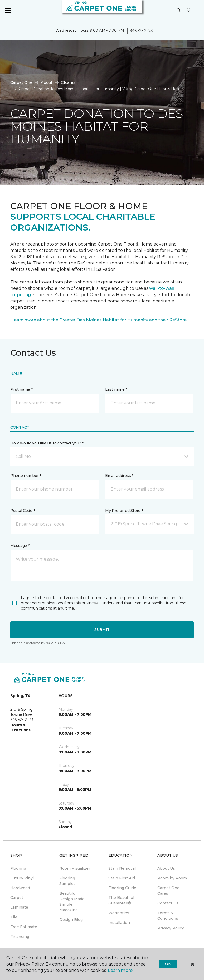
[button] (179, 11)
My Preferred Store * (124, 511)
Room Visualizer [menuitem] (75, 868)
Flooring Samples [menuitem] (67, 881)
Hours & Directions (20, 728)
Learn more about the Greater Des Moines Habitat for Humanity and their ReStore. (99, 320)
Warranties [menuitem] (119, 913)
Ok (168, 964)
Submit (102, 630)
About (47, 82)
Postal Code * (23, 511)
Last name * (116, 389)
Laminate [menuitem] (19, 907)
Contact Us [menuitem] (168, 903)
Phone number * (26, 476)
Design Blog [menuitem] (71, 920)
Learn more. (121, 970)
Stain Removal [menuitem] (122, 868)
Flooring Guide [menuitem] (122, 888)
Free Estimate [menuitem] (24, 927)
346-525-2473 (141, 31)
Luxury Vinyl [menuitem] (22, 878)
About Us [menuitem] (166, 868)
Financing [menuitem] (20, 937)
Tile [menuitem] (14, 917)
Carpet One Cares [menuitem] (168, 891)
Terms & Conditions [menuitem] (168, 916)
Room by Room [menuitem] (172, 878)
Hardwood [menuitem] (20, 888)
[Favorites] (188, 11)
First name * (21, 389)
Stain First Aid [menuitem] (122, 878)
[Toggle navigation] (8, 11)
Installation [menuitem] (119, 923)
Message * (20, 546)
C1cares (68, 82)
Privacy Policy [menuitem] (171, 928)
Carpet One (21, 82)
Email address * (119, 476)
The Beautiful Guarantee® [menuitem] (121, 900)
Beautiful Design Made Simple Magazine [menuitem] (72, 902)
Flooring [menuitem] (18, 868)
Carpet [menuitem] (17, 898)
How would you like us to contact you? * (47, 443)
